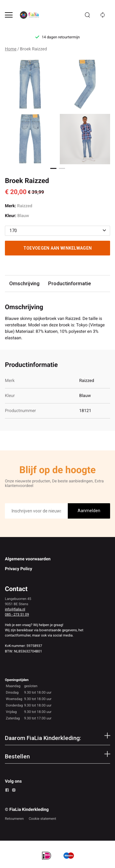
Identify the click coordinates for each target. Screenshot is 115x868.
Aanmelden (89, 511)
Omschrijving (24, 283)
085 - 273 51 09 (17, 614)
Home (11, 49)
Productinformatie (69, 283)
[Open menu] (9, 15)
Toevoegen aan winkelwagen (58, 248)
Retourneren (14, 819)
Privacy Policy (19, 569)
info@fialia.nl (15, 609)
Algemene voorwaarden (28, 559)
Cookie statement (42, 819)
